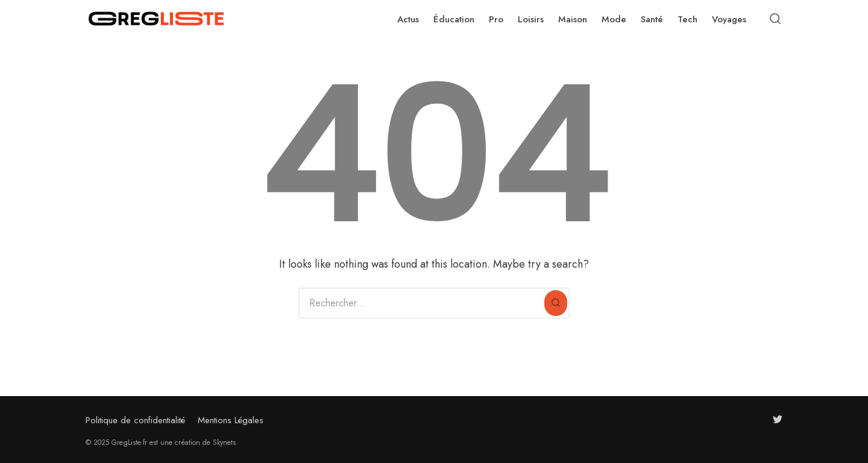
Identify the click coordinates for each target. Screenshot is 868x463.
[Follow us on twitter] (778, 419)
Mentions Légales (231, 420)
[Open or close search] (775, 19)
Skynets (224, 443)
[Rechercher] (556, 303)
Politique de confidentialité (135, 420)
